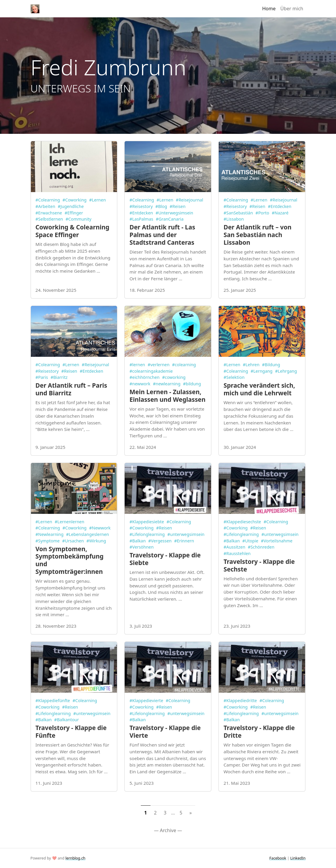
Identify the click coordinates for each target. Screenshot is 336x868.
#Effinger (74, 213)
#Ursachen (73, 541)
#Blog (161, 206)
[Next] (190, 813)
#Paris (42, 377)
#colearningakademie (151, 371)
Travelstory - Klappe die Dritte (259, 732)
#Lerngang (262, 371)
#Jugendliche (71, 206)
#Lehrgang (286, 371)
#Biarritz (59, 377)
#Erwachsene (49, 213)
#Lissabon (234, 219)
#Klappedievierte (146, 700)
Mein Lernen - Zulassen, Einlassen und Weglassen (167, 396)
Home (269, 9)
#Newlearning (50, 534)
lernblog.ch (75, 858)
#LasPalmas (141, 219)
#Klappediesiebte (147, 522)
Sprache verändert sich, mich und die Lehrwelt (259, 389)
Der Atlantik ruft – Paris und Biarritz (71, 389)
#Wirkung (96, 541)
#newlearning (167, 384)
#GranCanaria (170, 219)
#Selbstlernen (49, 219)
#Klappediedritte (240, 700)
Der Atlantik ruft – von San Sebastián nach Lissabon (257, 235)
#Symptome (48, 541)
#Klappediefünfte (53, 700)
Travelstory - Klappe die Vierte (165, 732)
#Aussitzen (234, 547)
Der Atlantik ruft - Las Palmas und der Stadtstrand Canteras (162, 235)
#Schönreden (261, 547)
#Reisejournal (189, 200)
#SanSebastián (238, 213)
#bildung (192, 384)
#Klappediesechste (242, 522)
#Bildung (271, 365)
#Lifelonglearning (147, 534)
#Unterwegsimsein (174, 213)
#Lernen (97, 200)
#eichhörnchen (144, 377)
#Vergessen (160, 541)
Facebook (278, 858)
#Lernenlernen (69, 522)
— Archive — (168, 830)
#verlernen (158, 365)
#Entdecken (141, 213)
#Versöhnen (141, 547)
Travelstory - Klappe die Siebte (165, 559)
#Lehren (251, 365)
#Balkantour (66, 720)
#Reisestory (141, 206)
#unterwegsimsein (186, 534)
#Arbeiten (45, 206)
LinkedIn (298, 858)
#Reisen (178, 206)
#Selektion (234, 377)
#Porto (262, 213)
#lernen (137, 365)
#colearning (184, 365)
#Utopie (250, 541)
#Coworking (75, 200)
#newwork (140, 384)
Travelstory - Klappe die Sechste (259, 565)
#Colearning (48, 200)
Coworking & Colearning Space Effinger (72, 231)
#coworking (174, 377)
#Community (78, 219)
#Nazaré (280, 213)
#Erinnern (184, 541)
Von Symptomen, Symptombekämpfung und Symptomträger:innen (70, 560)
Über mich (292, 9)
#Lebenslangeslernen (88, 534)
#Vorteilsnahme (276, 541)
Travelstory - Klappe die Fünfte (71, 732)
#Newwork (100, 528)
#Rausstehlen (237, 553)
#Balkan (137, 541)
